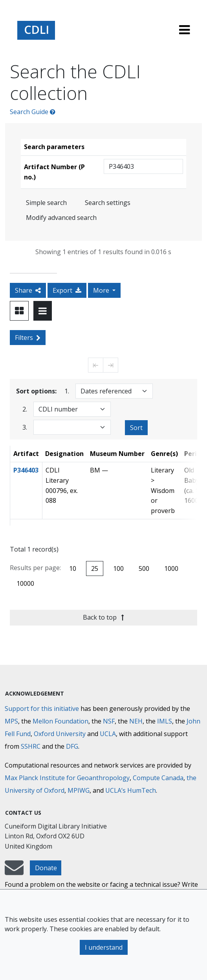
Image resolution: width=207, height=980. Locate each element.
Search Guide (33, 112)
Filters (28, 338)
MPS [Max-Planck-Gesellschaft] (11, 721)
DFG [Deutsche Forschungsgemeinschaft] (72, 746)
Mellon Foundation (60, 721)
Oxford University (60, 734)
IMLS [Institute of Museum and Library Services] (165, 721)
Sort (136, 428)
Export (67, 290)
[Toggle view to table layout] (43, 311)
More (102, 290)
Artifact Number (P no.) (54, 172)
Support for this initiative (42, 709)
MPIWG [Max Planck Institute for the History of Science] (79, 790)
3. (25, 427)
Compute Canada (158, 778)
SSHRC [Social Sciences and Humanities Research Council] (31, 746)
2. (25, 409)
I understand (104, 947)
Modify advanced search (61, 218)
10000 (25, 583)
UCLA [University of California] (108, 734)
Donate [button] (46, 868)
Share (28, 290)
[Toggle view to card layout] (19, 311)
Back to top (103, 617)
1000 (171, 568)
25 (95, 568)
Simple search (46, 203)
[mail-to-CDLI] (14, 871)
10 (73, 568)
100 (118, 568)
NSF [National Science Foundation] (109, 721)
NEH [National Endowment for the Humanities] (136, 721)
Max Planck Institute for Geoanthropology (67, 778)
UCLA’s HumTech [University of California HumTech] (131, 790)
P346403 (26, 470)
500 (144, 568)
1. (67, 391)
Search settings (108, 203)
